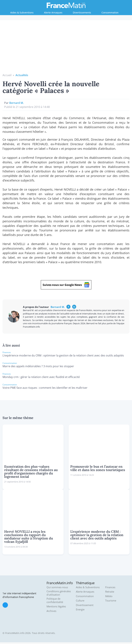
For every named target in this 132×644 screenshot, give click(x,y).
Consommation (110, 13)
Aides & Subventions (22, 13)
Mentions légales (56, 606)
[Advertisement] (66, 48)
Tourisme (111, 601)
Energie (46, 20)
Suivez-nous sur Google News (66, 285)
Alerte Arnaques (53, 13)
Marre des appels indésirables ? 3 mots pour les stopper (38, 366)
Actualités (22, 75)
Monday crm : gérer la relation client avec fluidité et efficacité (41, 377)
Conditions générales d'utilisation (59, 593)
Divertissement (85, 605)
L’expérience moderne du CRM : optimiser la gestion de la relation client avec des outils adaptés (63, 355)
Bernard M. (17, 103)
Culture (80, 601)
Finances (66, 20)
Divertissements (82, 13)
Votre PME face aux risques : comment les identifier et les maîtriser (45, 388)
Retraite (86, 20)
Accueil (7, 75)
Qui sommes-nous (57, 587)
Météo (109, 596)
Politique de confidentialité (55, 600)
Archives (51, 611)
